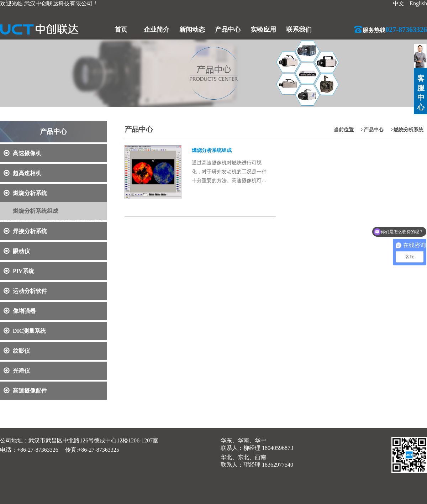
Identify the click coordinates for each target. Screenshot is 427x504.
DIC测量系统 (25, 331)
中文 (399, 3)
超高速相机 (22, 173)
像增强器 (20, 311)
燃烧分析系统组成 (36, 211)
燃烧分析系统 (25, 193)
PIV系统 (19, 271)
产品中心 (228, 30)
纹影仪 (17, 351)
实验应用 (263, 30)
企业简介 (157, 30)
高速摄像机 (22, 153)
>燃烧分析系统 (407, 130)
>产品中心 (372, 130)
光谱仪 (17, 371)
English (418, 3)
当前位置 (344, 130)
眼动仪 (17, 251)
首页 (121, 30)
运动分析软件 (25, 291)
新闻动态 (192, 30)
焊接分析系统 (25, 231)
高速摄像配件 (25, 391)
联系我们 (299, 30)
